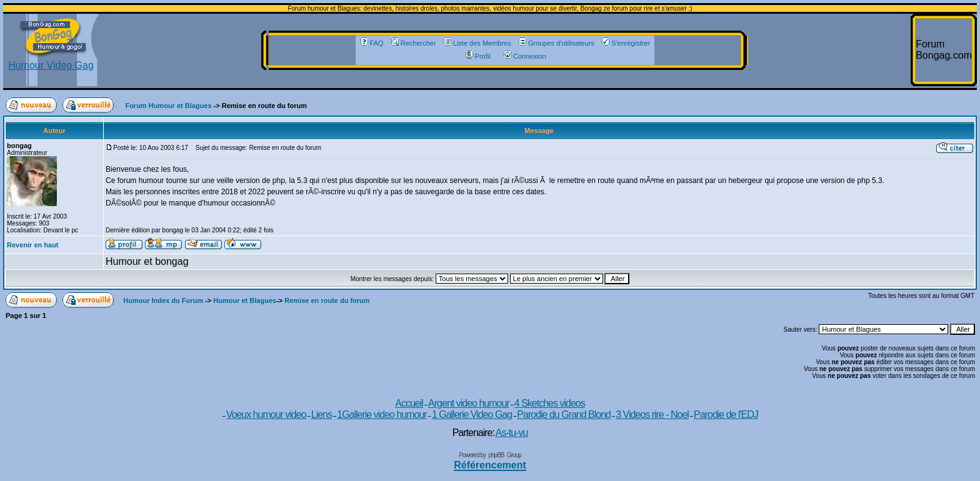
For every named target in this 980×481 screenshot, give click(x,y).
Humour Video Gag (51, 61)
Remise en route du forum (327, 300)
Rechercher (414, 43)
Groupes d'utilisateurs (557, 43)
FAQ (372, 43)
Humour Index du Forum (163, 300)
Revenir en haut (33, 245)
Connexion (525, 56)
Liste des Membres (477, 43)
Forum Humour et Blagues (168, 106)
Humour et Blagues (245, 300)
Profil (478, 56)
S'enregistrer (626, 43)
